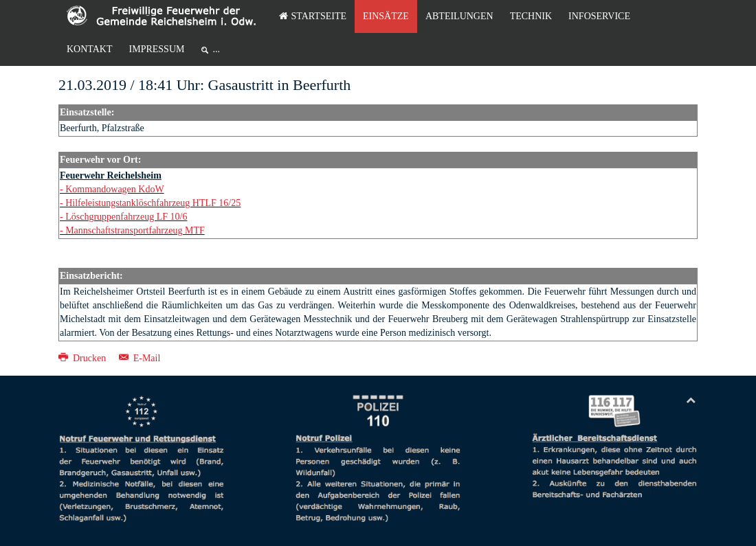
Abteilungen (459, 16)
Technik (531, 16)
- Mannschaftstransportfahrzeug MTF (132, 230)
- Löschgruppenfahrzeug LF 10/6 (123, 217)
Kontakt (90, 49)
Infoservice (599, 16)
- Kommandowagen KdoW (112, 189)
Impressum (157, 49)
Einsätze (386, 16)
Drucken (84, 358)
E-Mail (140, 358)
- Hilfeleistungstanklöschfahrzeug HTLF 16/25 (150, 203)
